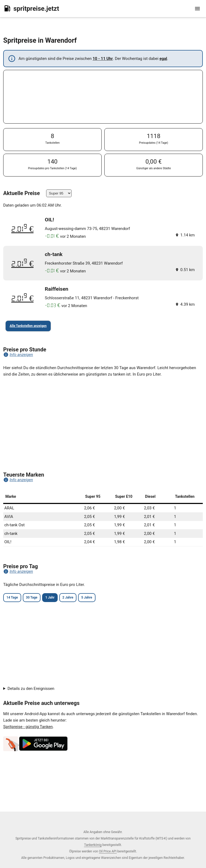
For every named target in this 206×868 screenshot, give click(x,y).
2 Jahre (68, 597)
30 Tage (32, 597)
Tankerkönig (93, 845)
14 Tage (12, 597)
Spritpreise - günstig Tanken (28, 727)
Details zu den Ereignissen (31, 689)
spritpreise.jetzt (31, 8)
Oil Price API (108, 851)
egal (163, 59)
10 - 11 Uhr (103, 59)
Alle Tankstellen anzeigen (28, 326)
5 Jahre (87, 597)
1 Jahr (50, 597)
